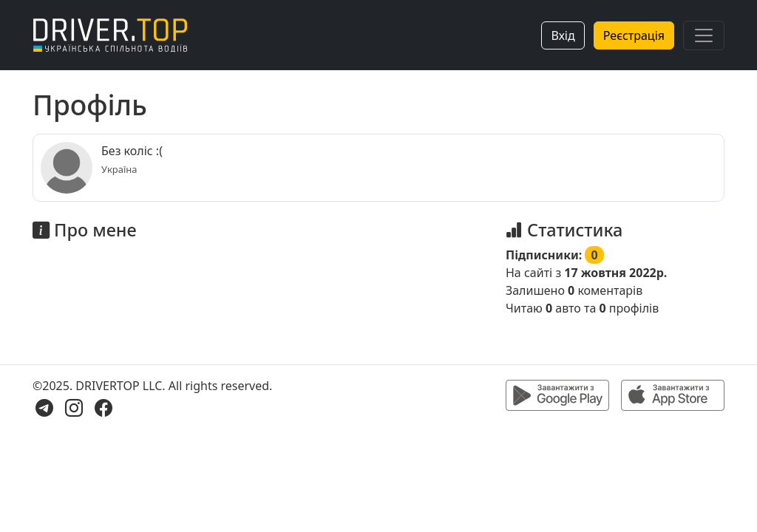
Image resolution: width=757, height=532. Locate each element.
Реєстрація (634, 35)
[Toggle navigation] (704, 35)
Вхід (563, 35)
